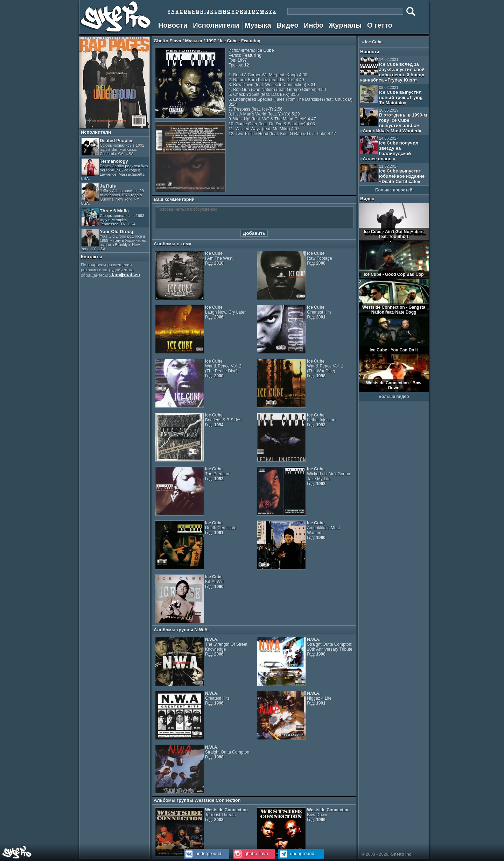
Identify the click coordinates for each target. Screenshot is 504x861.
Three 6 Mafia (113, 217)
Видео (288, 25)
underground (202, 853)
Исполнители (216, 25)
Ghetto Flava (167, 41)
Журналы (345, 25)
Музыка (258, 25)
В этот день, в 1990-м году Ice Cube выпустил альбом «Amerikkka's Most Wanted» (394, 121)
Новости (173, 25)
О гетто (380, 25)
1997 (211, 41)
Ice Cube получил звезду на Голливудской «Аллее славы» (389, 149)
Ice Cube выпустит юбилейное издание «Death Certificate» (392, 174)
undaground (296, 853)
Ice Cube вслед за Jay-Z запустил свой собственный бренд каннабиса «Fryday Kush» (392, 70)
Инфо (314, 25)
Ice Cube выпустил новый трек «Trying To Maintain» (391, 95)
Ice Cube (374, 42)
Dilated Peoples (113, 147)
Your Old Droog (113, 240)
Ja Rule (113, 194)
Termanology (114, 170)
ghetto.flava (250, 853)
